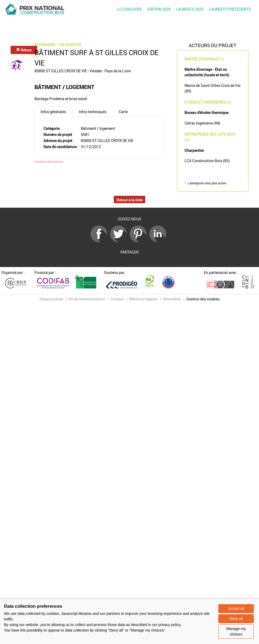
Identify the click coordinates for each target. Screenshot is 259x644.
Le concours (130, 9)
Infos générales (53, 112)
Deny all (236, 619)
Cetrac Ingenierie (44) (202, 123)
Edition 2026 (159, 9)
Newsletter (172, 299)
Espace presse (51, 299)
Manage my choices (236, 631)
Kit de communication (87, 299)
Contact (117, 299)
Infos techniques (93, 112)
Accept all (236, 609)
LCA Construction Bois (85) (207, 161)
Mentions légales (143, 299)
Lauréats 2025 (190, 9)
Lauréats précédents (230, 9)
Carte (123, 112)
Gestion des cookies (203, 299)
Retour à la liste (130, 200)
